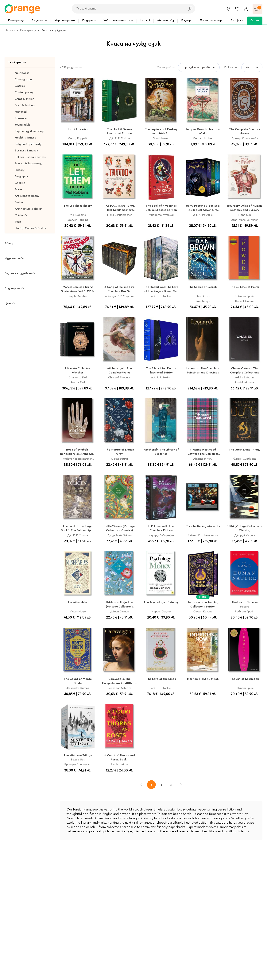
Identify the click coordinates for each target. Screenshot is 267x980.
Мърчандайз (166, 20)
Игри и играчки (65, 20)
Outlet (255, 20)
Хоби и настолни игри (118, 20)
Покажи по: (232, 67)
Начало (10, 30)
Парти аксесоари (212, 20)
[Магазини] (228, 9)
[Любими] (237, 9)
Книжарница (16, 20)
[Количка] (257, 9)
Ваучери (187, 20)
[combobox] (128, 9)
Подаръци (89, 20)
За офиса (237, 20)
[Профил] (246, 9)
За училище (39, 20)
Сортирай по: (166, 67)
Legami (145, 20)
